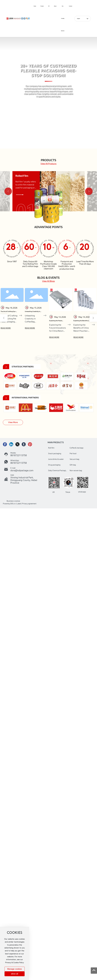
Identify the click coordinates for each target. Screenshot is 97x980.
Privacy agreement (29, 504)
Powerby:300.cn (9, 504)
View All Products (48, 164)
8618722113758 (19, 455)
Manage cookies (15, 969)
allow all (14, 974)
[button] (46, 145)
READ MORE (6, 328)
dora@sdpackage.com (22, 470)
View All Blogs (48, 281)
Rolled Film (22, 176)
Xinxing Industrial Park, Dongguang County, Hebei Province (24, 480)
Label (19, 504)
